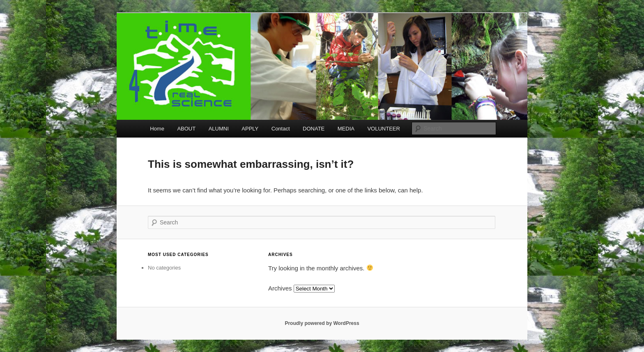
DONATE (314, 129)
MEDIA (346, 129)
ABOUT (186, 129)
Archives (280, 288)
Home (157, 129)
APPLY (250, 129)
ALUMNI (219, 129)
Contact (281, 129)
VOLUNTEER (383, 129)
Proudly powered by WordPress (322, 323)
